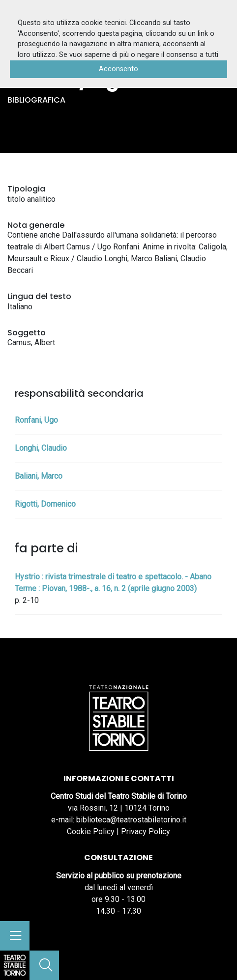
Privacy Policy (146, 831)
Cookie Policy (91, 831)
